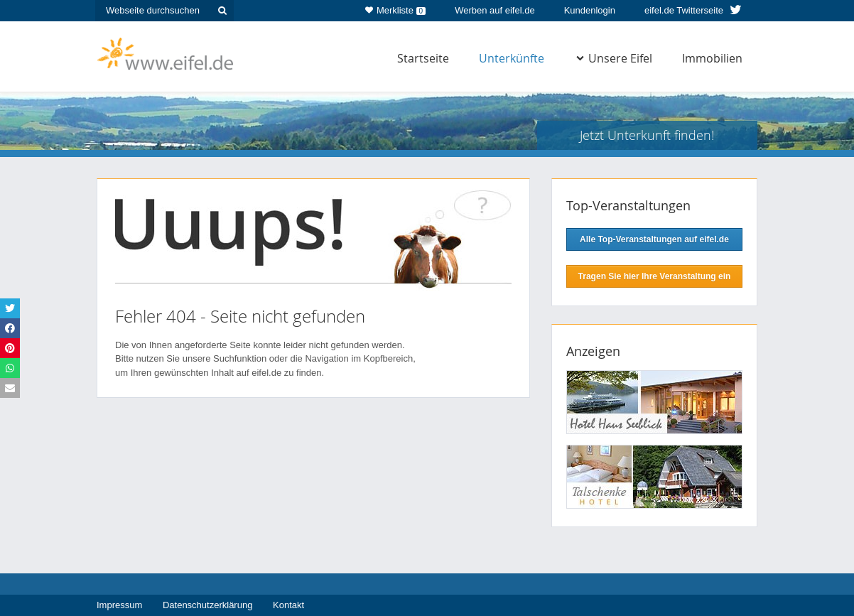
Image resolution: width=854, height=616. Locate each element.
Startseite (423, 58)
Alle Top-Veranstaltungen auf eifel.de (654, 239)
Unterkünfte (512, 58)
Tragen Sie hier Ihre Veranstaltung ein (655, 276)
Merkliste (395, 8)
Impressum (119, 605)
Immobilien (712, 58)
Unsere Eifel (614, 58)
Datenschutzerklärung (207, 605)
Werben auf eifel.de (495, 10)
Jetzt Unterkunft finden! (647, 135)
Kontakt (288, 605)
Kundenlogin (590, 10)
